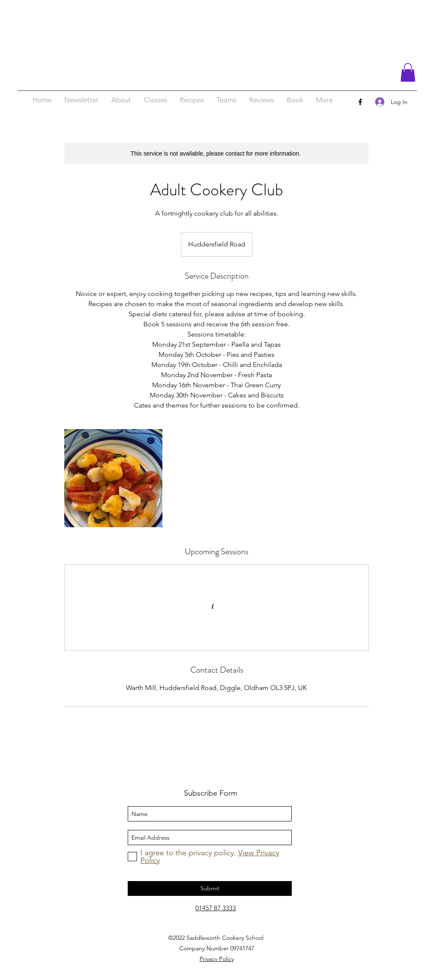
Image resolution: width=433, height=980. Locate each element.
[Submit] (210, 888)
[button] (408, 72)
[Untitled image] (113, 478)
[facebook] (360, 102)
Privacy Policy (217, 959)
